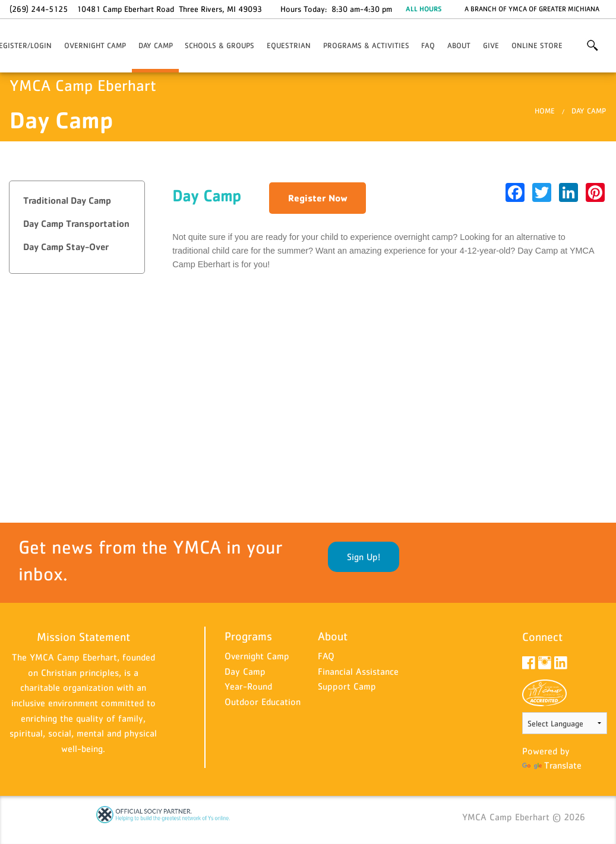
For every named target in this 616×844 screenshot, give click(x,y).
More (592, 46)
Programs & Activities (366, 45)
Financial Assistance (358, 671)
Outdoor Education (263, 701)
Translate (552, 765)
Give (491, 45)
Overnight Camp (95, 45)
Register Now (318, 198)
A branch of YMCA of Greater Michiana (532, 9)
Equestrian (289, 45)
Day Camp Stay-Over (66, 247)
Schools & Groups (219, 45)
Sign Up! (364, 557)
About (459, 45)
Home (545, 111)
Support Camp (347, 686)
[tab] (77, 201)
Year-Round (248, 686)
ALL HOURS (424, 9)
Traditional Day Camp (67, 200)
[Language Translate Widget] (565, 723)
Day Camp (156, 45)
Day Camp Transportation (76, 224)
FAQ (428, 45)
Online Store (537, 45)
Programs (248, 636)
